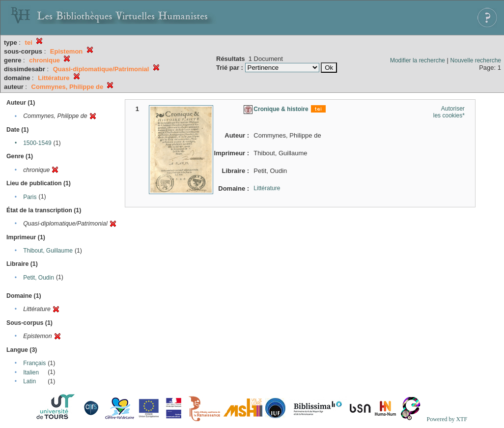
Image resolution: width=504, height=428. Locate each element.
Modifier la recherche (418, 60)
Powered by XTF (447, 419)
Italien (31, 372)
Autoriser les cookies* (449, 112)
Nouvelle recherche (476, 60)
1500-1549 (37, 143)
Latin (29, 381)
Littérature (267, 188)
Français (34, 363)
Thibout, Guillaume (48, 251)
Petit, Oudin (39, 278)
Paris (30, 197)
